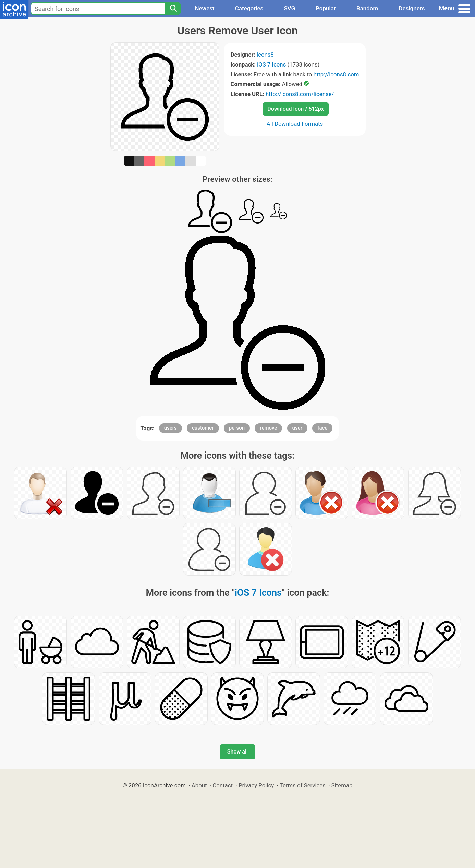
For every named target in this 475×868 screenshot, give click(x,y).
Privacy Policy (256, 785)
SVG (289, 8)
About (199, 785)
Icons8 (265, 55)
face (322, 428)
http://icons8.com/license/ (300, 94)
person (237, 428)
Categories (249, 8)
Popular (326, 8)
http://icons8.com (336, 74)
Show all (237, 752)
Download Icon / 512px (295, 109)
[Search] (173, 9)
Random (367, 8)
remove (268, 428)
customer (203, 428)
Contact (223, 785)
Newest (204, 8)
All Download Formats (295, 124)
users (170, 428)
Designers (412, 8)
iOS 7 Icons (271, 64)
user (297, 428)
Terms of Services (303, 785)
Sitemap (342, 785)
